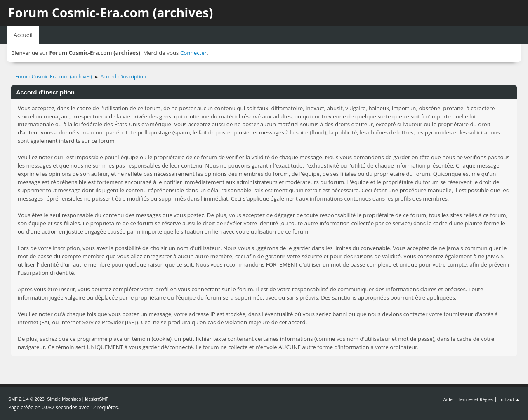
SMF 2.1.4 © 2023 (26, 399)
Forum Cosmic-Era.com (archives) (111, 13)
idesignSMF (97, 399)
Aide (448, 399)
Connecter (193, 53)
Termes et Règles (476, 399)
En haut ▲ (509, 399)
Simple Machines (64, 399)
